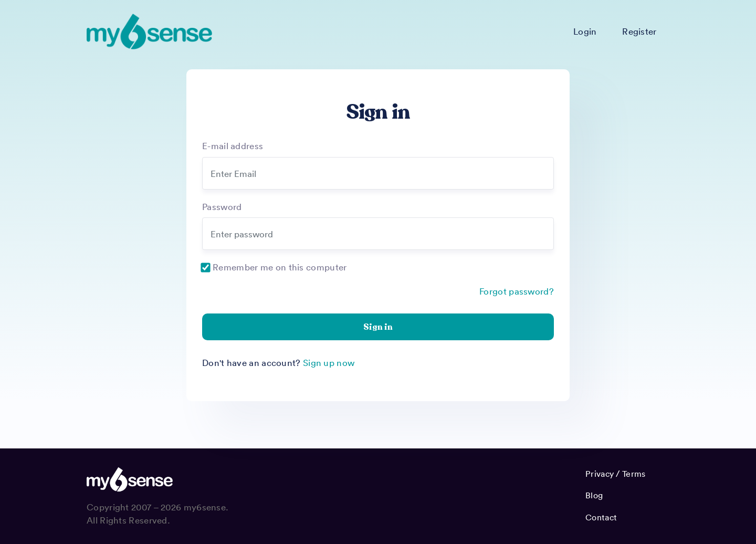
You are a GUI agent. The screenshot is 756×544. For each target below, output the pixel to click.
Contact (601, 517)
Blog (594, 495)
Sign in (378, 327)
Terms (634, 474)
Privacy (600, 474)
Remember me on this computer (280, 267)
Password (222, 206)
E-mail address (233, 145)
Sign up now (329, 362)
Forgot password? (517, 291)
